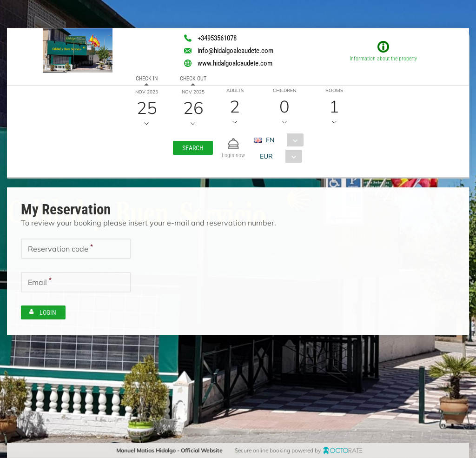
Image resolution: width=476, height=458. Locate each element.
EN (270, 140)
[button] (193, 148)
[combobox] (282, 140)
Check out (193, 79)
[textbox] (76, 249)
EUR (266, 156)
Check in (146, 79)
